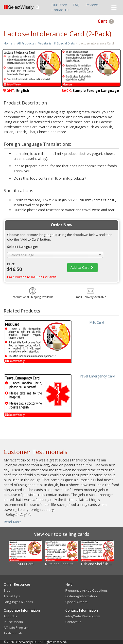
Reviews (92, 5)
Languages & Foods (18, 602)
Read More (13, 522)
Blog (7, 590)
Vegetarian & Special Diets (56, 43)
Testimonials (13, 633)
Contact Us (60, 10)
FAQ (76, 5)
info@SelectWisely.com (83, 616)
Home (8, 43)
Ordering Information (81, 596)
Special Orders (76, 602)
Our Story (59, 5)
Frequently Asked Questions (87, 590)
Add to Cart (83, 267)
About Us (10, 616)
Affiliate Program (16, 627)
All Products (26, 43)
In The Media (13, 622)
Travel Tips (12, 596)
